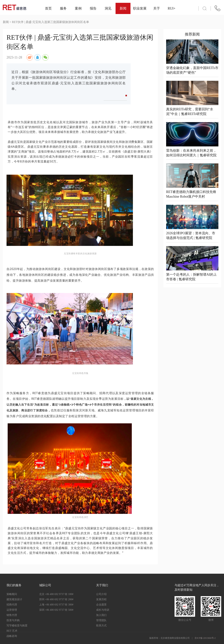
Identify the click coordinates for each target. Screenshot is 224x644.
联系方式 (101, 626)
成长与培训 (103, 610)
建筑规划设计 (14, 599)
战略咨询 (12, 636)
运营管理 (12, 610)
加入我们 (101, 615)
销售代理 (12, 615)
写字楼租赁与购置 (17, 626)
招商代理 (12, 605)
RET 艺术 (12, 631)
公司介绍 (101, 594)
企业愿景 (101, 605)
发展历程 (101, 599)
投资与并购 (13, 620)
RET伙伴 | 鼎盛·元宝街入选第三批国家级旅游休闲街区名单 (50, 22)
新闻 (6, 22)
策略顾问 (12, 594)
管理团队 (101, 620)
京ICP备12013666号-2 (205, 638)
